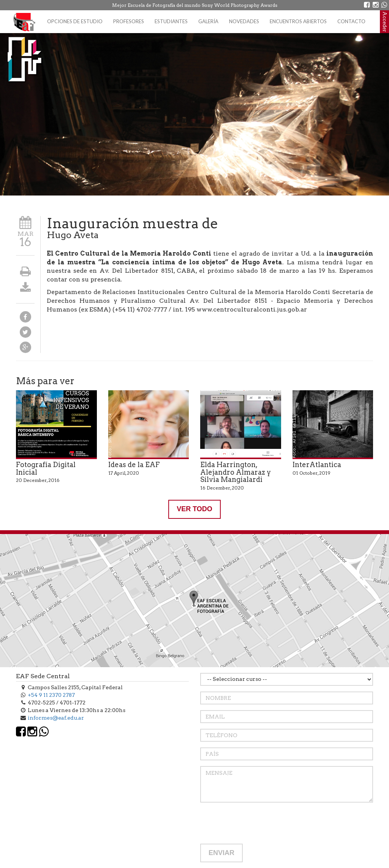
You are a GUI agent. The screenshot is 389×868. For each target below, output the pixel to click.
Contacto (351, 21)
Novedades (244, 21)
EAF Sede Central (43, 676)
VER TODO (194, 509)
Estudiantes (171, 21)
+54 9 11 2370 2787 (51, 695)
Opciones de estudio (75, 21)
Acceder (385, 22)
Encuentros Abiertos (298, 21)
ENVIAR (221, 853)
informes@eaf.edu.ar (56, 718)
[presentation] (258, 823)
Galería (208, 21)
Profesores (129, 21)
